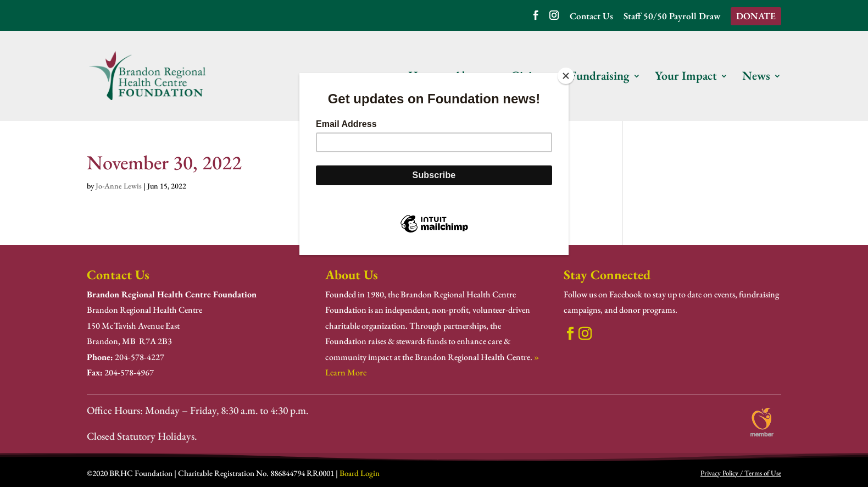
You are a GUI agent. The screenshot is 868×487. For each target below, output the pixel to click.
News (756, 78)
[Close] (566, 76)
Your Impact (686, 78)
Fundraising (600, 78)
